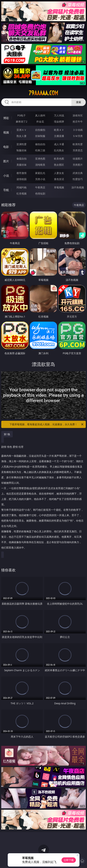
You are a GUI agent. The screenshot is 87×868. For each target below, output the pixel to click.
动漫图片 (78, 159)
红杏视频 (22, 193)
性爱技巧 (78, 179)
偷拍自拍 (40, 144)
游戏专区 (78, 115)
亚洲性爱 (22, 144)
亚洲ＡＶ (22, 130)
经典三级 (40, 150)
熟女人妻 (22, 136)
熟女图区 (59, 165)
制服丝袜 (22, 150)
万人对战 (59, 115)
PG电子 (22, 115)
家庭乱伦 (40, 173)
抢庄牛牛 (78, 122)
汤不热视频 (78, 187)
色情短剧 (40, 193)
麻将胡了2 (22, 122)
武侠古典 (78, 173)
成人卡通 (59, 144)
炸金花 (40, 122)
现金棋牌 (59, 122)
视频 (6, 132)
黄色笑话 (59, 179)
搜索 (79, 102)
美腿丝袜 (22, 165)
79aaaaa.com (43, 93)
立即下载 (69, 860)
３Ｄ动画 (78, 130)
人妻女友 (59, 173)
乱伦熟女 (59, 150)
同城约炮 (22, 187)
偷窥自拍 (22, 159)
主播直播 (59, 136)
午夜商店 (40, 187)
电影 (6, 147)
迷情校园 (22, 179)
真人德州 (40, 115)
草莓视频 (59, 187)
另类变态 (78, 150)
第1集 (7, 434)
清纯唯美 (40, 165)
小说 (6, 176)
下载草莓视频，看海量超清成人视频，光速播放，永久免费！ (47, 424)
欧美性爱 (78, 144)
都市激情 (22, 173)
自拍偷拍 (40, 130)
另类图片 (78, 165)
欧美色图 (59, 159)
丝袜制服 (40, 136)
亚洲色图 (40, 159)
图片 (6, 161)
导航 (6, 190)
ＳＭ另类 (78, 136)
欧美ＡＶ (59, 130)
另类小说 (40, 179)
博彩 (6, 118)
